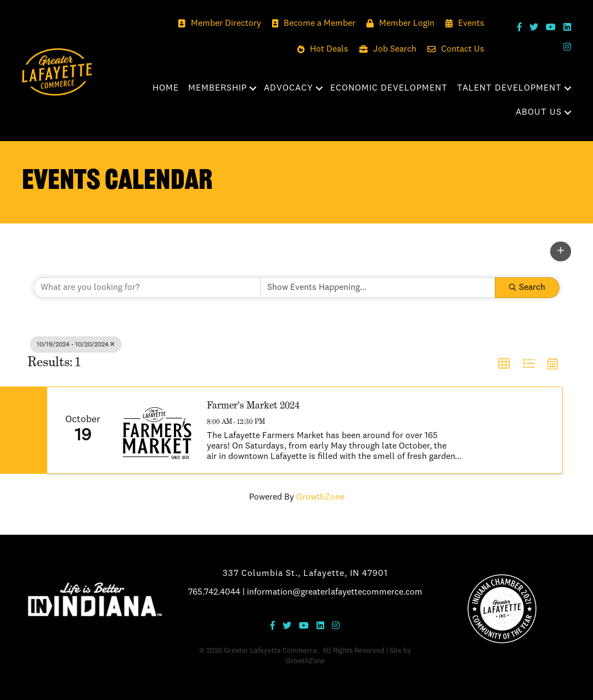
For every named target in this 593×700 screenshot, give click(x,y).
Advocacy (289, 88)
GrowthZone (320, 497)
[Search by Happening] (378, 288)
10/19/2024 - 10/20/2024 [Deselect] (76, 345)
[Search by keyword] (147, 288)
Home (166, 88)
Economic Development (389, 88)
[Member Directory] (217, 24)
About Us (539, 113)
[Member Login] (398, 24)
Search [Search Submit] (527, 288)
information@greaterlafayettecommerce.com (335, 592)
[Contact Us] (453, 50)
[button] (561, 251)
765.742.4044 (214, 592)
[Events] (462, 24)
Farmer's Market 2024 (253, 405)
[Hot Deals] (320, 50)
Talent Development (509, 88)
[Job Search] (385, 50)
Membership (218, 88)
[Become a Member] (311, 24)
